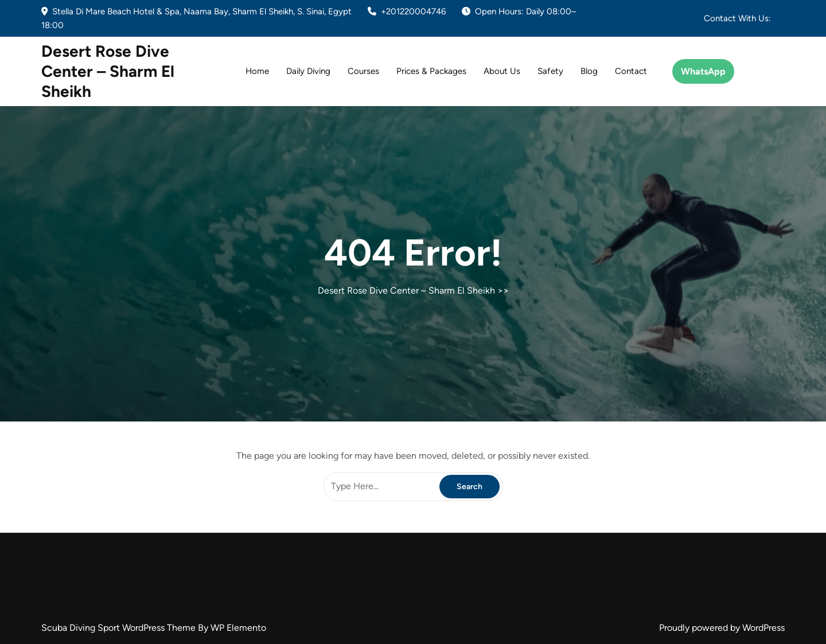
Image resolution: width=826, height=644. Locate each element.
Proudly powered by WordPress (722, 628)
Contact (631, 71)
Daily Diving (308, 71)
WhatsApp (703, 71)
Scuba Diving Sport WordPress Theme (120, 628)
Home (257, 71)
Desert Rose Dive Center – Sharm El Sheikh (108, 71)
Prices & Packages (431, 71)
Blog (589, 71)
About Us (502, 71)
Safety (550, 71)
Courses (363, 71)
